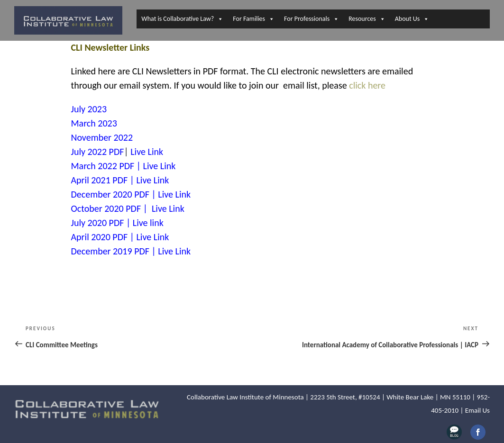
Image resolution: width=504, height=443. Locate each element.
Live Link (147, 152)
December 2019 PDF (110, 251)
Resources (367, 19)
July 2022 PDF (98, 152)
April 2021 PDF (100, 180)
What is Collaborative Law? (182, 19)
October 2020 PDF (106, 208)
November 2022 (102, 137)
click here (367, 85)
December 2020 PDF (110, 194)
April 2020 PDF (100, 237)
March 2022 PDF (103, 166)
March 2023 (94, 123)
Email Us (477, 410)
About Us (412, 19)
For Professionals (312, 19)
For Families (254, 19)
